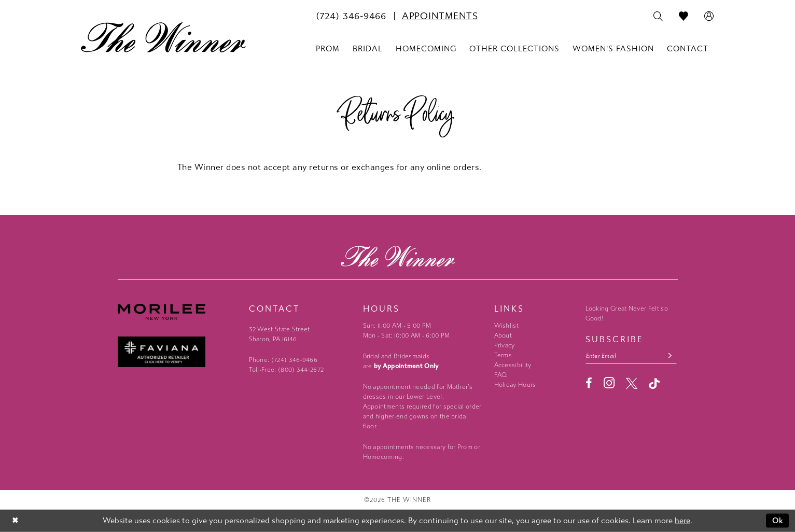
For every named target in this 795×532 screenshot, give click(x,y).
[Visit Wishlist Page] (684, 17)
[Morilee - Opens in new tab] (178, 312)
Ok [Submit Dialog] (778, 521)
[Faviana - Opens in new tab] (178, 352)
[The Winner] (163, 37)
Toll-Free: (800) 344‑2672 (287, 370)
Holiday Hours (515, 385)
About (503, 335)
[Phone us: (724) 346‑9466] (351, 16)
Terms (503, 355)
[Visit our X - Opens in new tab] (632, 383)
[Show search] (658, 17)
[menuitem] (351, 16)
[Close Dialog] (15, 521)
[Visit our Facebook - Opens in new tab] (589, 383)
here (682, 521)
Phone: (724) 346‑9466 (283, 360)
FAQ (501, 375)
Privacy (505, 345)
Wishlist (506, 326)
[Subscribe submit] (670, 356)
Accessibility (513, 365)
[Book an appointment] (440, 16)
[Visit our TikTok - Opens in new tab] (654, 383)
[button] (709, 17)
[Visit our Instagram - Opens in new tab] (609, 383)
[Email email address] (631, 356)
